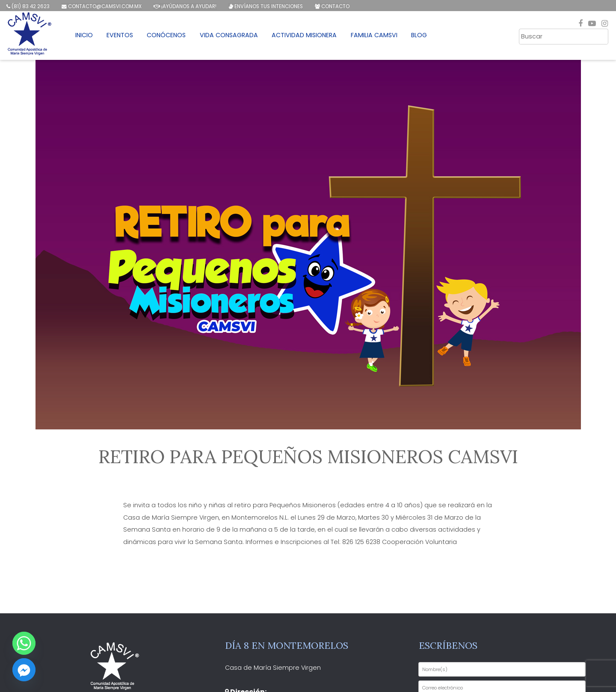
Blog (425, 37)
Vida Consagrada (233, 37)
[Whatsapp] (24, 643)
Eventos (123, 37)
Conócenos (170, 37)
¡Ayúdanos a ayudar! (184, 6)
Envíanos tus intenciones (264, 6)
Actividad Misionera (309, 37)
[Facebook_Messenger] (24, 670)
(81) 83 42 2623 (28, 6)
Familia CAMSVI (380, 37)
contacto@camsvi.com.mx (101, 6)
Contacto (330, 6)
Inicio (86, 37)
